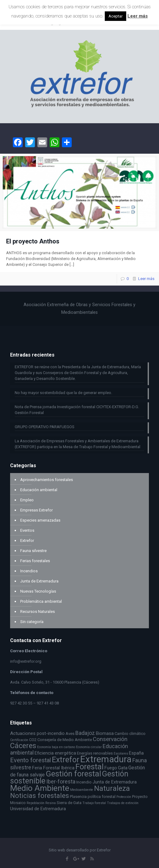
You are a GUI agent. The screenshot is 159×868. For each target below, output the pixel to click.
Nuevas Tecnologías (38, 591)
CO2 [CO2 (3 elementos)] (33, 740)
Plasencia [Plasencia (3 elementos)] (78, 797)
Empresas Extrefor (36, 510)
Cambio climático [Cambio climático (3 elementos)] (130, 734)
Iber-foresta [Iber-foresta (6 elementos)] (61, 782)
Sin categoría (32, 622)
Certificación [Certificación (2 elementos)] (19, 740)
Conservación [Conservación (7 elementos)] (110, 739)
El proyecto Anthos (33, 241)
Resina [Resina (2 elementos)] (51, 803)
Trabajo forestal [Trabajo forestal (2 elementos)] (94, 803)
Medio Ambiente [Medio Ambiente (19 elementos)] (40, 788)
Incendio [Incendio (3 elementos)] (84, 782)
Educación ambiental (39, 490)
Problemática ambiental (41, 601)
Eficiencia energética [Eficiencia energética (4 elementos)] (55, 753)
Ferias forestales (35, 561)
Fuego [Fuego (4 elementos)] (111, 768)
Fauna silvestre (33, 551)
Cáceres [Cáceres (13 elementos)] (23, 746)
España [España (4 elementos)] (136, 753)
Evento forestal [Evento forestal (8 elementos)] (30, 760)
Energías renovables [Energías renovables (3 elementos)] (95, 753)
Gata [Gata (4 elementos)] (123, 768)
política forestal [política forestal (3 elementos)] (102, 797)
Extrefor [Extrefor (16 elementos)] (66, 760)
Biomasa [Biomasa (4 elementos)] (105, 733)
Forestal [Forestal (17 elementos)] (89, 767)
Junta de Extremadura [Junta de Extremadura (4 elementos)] (115, 782)
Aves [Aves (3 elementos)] (70, 734)
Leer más (146, 279)
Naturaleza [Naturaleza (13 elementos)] (112, 788)
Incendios (29, 571)
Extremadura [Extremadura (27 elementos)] (106, 759)
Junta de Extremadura (39, 581)
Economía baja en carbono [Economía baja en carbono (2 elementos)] (56, 747)
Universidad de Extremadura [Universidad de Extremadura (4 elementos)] (38, 809)
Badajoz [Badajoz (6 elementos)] (85, 733)
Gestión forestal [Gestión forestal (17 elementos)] (73, 774)
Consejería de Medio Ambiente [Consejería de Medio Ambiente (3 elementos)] (65, 740)
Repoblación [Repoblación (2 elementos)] (36, 803)
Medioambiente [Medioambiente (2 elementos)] (82, 790)
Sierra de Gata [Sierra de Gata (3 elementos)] (69, 803)
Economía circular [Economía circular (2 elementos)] (89, 747)
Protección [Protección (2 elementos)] (124, 797)
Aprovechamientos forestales (47, 480)
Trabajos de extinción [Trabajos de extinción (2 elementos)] (123, 803)
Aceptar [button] (115, 16)
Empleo (27, 500)
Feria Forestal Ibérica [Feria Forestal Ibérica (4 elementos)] (53, 768)
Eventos (27, 530)
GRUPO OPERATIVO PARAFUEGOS (45, 427)
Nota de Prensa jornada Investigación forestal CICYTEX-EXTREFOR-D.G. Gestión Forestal (77, 410)
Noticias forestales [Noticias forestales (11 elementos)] (40, 795)
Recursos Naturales (38, 612)
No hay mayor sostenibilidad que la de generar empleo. (63, 393)
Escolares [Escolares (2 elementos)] (121, 754)
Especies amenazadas (40, 520)
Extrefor (27, 541)
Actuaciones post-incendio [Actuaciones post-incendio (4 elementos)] (37, 733)
